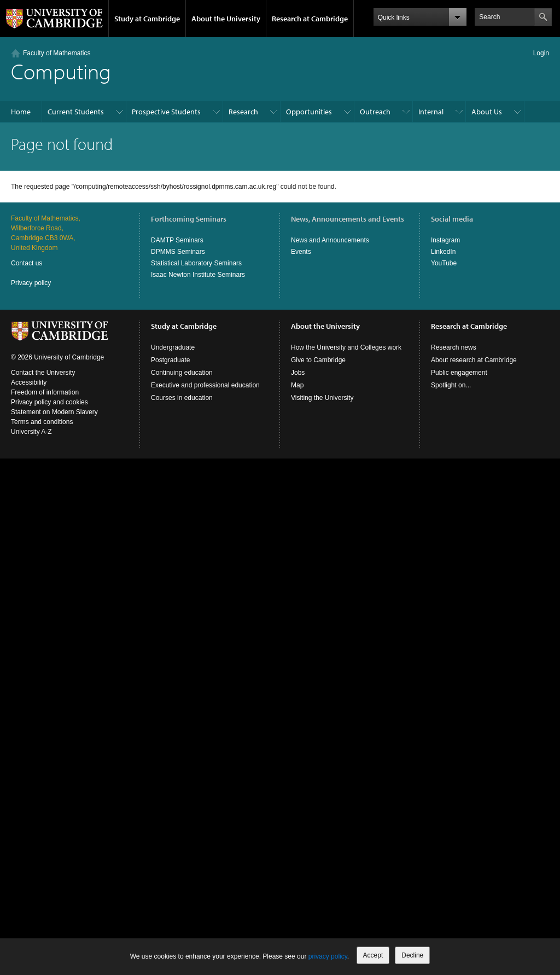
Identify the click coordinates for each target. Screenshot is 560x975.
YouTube (444, 263)
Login (541, 53)
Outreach (375, 112)
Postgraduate (170, 360)
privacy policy (328, 956)
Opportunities (309, 112)
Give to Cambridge (318, 360)
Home (21, 112)
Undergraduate (173, 347)
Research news (454, 347)
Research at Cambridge (310, 19)
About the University (226, 19)
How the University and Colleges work (346, 347)
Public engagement (459, 373)
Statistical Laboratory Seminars (196, 263)
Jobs (298, 373)
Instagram (445, 240)
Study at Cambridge (147, 19)
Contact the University (43, 373)
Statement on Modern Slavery (54, 412)
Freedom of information (45, 392)
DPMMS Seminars (178, 252)
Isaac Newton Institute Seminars (198, 275)
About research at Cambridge (474, 360)
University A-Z (31, 432)
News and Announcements (330, 240)
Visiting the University (322, 398)
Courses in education (182, 398)
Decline (412, 955)
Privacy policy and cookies (49, 402)
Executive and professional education (205, 385)
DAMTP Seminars (177, 240)
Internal (431, 112)
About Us (487, 112)
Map (297, 385)
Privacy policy (31, 283)
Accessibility (29, 382)
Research (243, 112)
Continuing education (182, 373)
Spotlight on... (451, 385)
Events (301, 252)
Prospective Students (166, 112)
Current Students (76, 112)
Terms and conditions (42, 422)
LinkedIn (443, 252)
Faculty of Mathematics (57, 53)
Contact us (27, 263)
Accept (373, 955)
